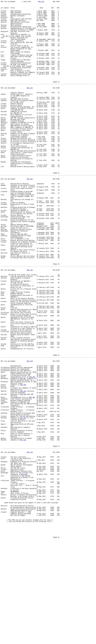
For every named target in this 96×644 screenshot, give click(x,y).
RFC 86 (23, 452)
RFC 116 (23, 471)
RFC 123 (23, 525)
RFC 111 (23, 467)
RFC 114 (23, 499)
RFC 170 (41, 2)
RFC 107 (32, 450)
